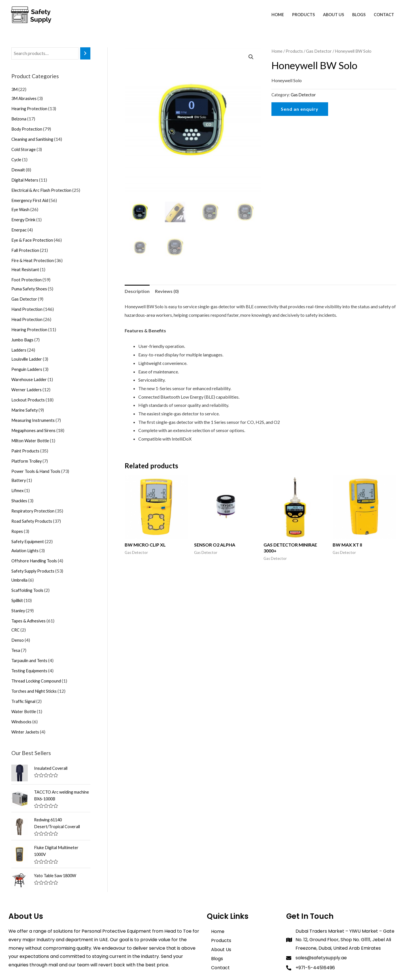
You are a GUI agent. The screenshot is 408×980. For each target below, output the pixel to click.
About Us (333, 15)
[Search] (85, 53)
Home (278, 15)
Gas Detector (319, 51)
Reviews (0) (167, 291)
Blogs (359, 15)
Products (303, 15)
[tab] (137, 291)
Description (137, 291)
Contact (384, 15)
